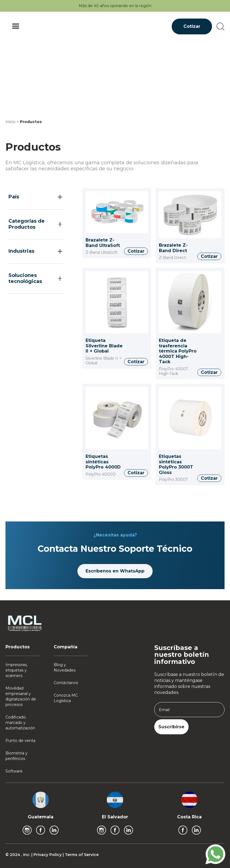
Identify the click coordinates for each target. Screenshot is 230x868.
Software (14, 771)
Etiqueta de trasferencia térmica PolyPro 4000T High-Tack (178, 351)
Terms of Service (82, 855)
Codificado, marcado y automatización (20, 723)
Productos (31, 122)
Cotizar (192, 26)
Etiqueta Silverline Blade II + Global (104, 346)
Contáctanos (66, 683)
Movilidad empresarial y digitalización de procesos (21, 696)
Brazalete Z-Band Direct (173, 248)
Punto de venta (20, 741)
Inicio (10, 122)
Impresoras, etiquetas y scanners (16, 670)
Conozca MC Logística (66, 698)
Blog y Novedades (65, 667)
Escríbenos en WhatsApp (115, 571)
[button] (16, 26)
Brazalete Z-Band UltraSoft (103, 243)
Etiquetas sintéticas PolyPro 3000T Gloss (176, 464)
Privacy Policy (48, 855)
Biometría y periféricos (16, 756)
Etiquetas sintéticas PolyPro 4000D (103, 462)
